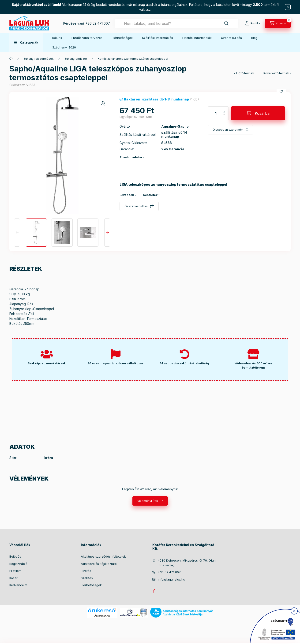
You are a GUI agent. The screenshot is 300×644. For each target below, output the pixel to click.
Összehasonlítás (136, 206)
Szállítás (87, 578)
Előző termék (245, 73)
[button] (26, 42)
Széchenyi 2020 (64, 47)
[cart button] (278, 23)
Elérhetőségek (122, 38)
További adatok (131, 157)
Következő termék (276, 73)
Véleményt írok (148, 501)
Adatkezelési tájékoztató (99, 564)
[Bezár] (288, 7)
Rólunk (57, 38)
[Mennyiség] (216, 113)
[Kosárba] (258, 113)
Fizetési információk (197, 38)
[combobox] (176, 23)
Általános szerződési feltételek (103, 556)
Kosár (13, 578)
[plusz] (224, 112)
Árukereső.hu (102, 616)
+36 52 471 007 (98, 23)
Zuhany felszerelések (39, 59)
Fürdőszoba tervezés (87, 38)
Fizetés (86, 571)
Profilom (15, 571)
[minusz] (224, 115)
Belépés (15, 556)
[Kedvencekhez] (281, 92)
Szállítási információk (157, 38)
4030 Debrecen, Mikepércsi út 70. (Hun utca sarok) (187, 563)
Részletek (150, 195)
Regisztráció (18, 564)
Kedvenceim (18, 585)
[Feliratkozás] (231, 130)
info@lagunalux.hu (171, 579)
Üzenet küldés (231, 38)
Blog (254, 38)
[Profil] (253, 23)
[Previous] (17, 233)
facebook (154, 591)
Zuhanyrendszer (76, 59)
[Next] (107, 233)
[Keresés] (226, 23)
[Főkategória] (11, 59)
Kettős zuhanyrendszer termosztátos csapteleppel (133, 59)
